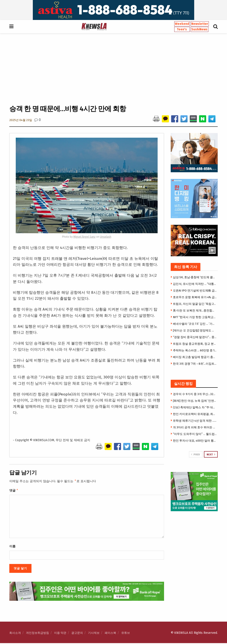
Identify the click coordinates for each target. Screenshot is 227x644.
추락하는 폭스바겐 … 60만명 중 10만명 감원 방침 (195, 350)
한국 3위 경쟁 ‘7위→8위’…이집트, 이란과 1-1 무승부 (195, 364)
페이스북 (110, 634)
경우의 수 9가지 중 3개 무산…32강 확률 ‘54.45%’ (195, 394)
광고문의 (77, 634)
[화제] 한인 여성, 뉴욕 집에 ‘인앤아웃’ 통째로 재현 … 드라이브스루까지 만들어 (195, 401)
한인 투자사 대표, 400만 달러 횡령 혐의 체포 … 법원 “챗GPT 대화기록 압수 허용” (195, 441)
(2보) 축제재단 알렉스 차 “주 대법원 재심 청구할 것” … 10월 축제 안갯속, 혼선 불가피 (195, 407)
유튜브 (126, 634)
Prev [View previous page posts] (195, 454)
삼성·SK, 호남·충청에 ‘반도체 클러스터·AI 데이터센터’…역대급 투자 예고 (195, 277)
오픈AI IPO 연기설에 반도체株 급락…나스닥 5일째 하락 (195, 291)
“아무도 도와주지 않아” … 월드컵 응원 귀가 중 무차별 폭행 (195, 434)
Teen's (182, 29)
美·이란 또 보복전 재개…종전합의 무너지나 (195, 310)
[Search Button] (215, 27)
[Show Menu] (11, 27)
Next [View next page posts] (211, 454)
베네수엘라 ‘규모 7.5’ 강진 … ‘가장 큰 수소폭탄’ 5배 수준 (195, 324)
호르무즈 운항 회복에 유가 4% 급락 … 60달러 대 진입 (195, 297)
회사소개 (15, 634)
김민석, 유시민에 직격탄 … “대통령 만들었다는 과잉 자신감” (195, 284)
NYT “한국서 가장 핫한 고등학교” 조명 (195, 317)
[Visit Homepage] (94, 27)
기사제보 (94, 634)
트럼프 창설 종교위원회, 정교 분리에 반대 (195, 344)
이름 (12, 547)
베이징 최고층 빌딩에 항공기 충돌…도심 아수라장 (195, 357)
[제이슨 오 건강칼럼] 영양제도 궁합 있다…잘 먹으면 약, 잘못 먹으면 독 (195, 330)
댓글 (14, 491)
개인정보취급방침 (37, 634)
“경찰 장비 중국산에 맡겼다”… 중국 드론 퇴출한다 (195, 337)
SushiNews (199, 29)
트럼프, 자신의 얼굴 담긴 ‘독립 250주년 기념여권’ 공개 (195, 304)
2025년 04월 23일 (21, 120)
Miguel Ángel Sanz (84, 237)
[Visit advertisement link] (113, 10)
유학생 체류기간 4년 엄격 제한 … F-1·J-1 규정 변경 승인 (195, 421)
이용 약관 (60, 634)
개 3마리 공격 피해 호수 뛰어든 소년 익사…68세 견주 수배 (195, 427)
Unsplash (106, 237)
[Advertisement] (113, 69)
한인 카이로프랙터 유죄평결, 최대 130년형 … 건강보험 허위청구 (195, 414)
